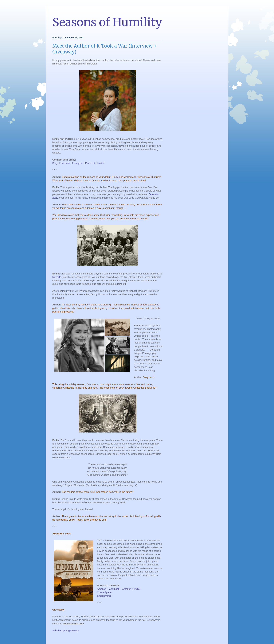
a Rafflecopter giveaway (66, 630)
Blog (55, 163)
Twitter (100, 163)
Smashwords (104, 596)
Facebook (65, 163)
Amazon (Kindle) (131, 589)
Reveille (57, 277)
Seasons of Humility (107, 22)
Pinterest (90, 163)
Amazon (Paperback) (109, 589)
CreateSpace (104, 592)
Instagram (78, 163)
